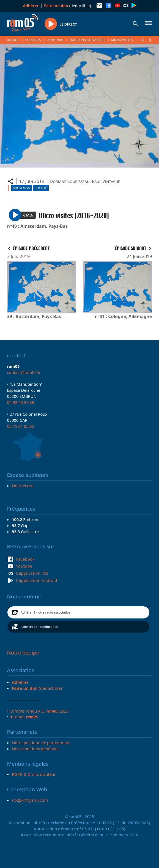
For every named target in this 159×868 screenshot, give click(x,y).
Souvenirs (55, 40)
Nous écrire (23, 486)
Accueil (13, 40)
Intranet (24, 717)
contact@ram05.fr (24, 372)
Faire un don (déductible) (39, 627)
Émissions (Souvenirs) (87, 40)
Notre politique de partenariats (41, 743)
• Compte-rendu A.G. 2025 (38, 711)
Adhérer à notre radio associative (45, 612)
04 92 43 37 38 (21, 402)
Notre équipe (23, 653)
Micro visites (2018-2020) (131, 40)
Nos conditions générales (36, 749)
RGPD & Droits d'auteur (34, 774)
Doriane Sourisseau (69, 181)
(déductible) (68, 6)
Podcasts (33, 40)
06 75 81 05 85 (21, 426)
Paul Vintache (106, 181)
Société (41, 188)
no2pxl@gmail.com (30, 800)
